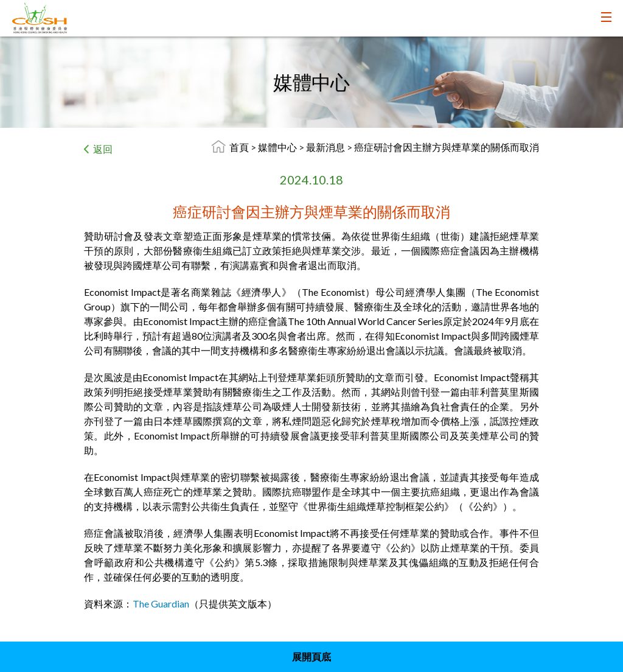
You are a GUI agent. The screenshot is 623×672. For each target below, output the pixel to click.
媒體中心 (278, 147)
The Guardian (161, 604)
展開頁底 (311, 656)
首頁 (239, 147)
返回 (103, 149)
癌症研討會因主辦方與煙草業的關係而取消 (447, 147)
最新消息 (326, 147)
